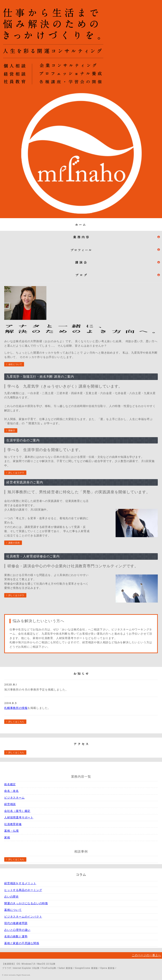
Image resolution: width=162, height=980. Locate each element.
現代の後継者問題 (16, 923)
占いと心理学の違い (17, 930)
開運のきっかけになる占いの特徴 (26, 903)
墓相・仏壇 (11, 831)
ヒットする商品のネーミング (23, 890)
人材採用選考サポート (19, 817)
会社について (15, 364)
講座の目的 (14, 543)
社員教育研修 (13, 824)
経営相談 (10, 804)
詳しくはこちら (16, 722)
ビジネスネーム (14, 798)
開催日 (12, 431)
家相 (7, 837)
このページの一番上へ (146, 955)
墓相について (13, 910)
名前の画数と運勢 (16, 936)
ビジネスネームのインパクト (23, 917)
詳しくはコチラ (16, 473)
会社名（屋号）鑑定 (17, 811)
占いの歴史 (11, 897)
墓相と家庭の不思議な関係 (22, 943)
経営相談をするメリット (20, 883)
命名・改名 (11, 791)
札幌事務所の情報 (16, 708)
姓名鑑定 (10, 784)
